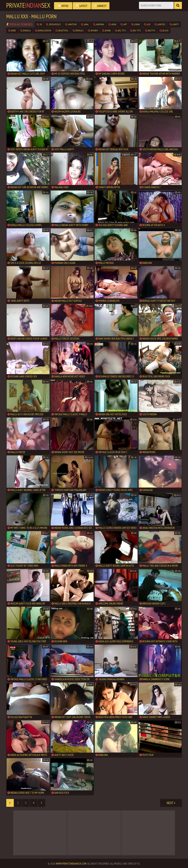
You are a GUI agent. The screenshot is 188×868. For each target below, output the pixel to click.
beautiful (62, 30)
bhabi (106, 30)
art (124, 24)
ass (147, 24)
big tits (120, 30)
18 (39, 24)
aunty (174, 24)
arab (112, 24)
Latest (82, 6)
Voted (63, 6)
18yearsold (53, 24)
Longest (100, 6)
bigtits (150, 30)
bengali (78, 30)
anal (85, 24)
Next (171, 803)
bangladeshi (43, 30)
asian (135, 24)
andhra (99, 24)
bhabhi (93, 30)
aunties (160, 24)
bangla (25, 30)
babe (12, 30)
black (164, 30)
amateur (71, 24)
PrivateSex (28, 5)
